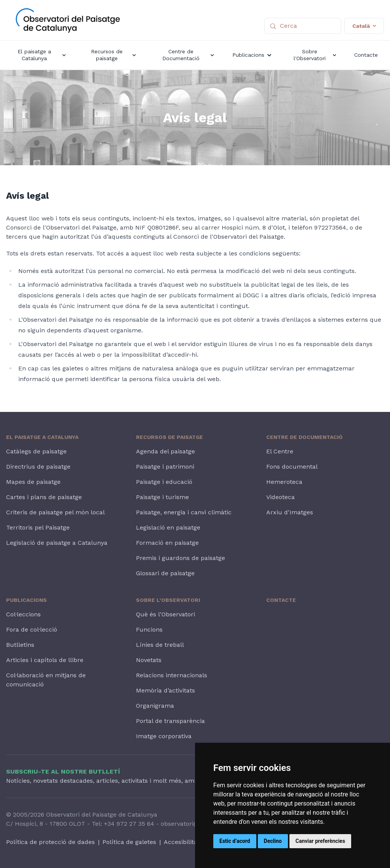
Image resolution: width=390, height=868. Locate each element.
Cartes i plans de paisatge (44, 497)
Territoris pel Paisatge (38, 527)
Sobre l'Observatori (168, 600)
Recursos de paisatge (169, 437)
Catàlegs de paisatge (36, 451)
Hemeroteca (284, 482)
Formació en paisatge (167, 543)
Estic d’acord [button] (235, 841)
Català (364, 26)
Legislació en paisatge (168, 527)
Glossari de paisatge (165, 573)
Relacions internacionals (172, 675)
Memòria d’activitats (165, 690)
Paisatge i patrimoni (165, 467)
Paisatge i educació (164, 482)
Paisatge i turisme (162, 497)
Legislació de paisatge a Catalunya (57, 543)
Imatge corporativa (164, 736)
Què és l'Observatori (165, 614)
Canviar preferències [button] (320, 841)
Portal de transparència (170, 721)
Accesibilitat (182, 842)
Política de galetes (129, 842)
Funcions (149, 629)
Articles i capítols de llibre (45, 660)
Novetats (149, 660)
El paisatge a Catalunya (42, 437)
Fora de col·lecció (32, 629)
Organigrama (155, 706)
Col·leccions (23, 614)
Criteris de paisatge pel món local (55, 512)
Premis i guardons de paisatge (181, 558)
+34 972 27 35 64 (129, 824)
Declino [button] (273, 841)
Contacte (281, 600)
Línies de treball (160, 645)
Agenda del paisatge (165, 451)
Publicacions (26, 600)
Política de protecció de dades (50, 842)
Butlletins (20, 645)
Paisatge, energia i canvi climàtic (184, 512)
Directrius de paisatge (38, 467)
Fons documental (292, 467)
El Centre (280, 451)
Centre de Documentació (304, 437)
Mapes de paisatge (33, 482)
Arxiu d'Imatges (290, 512)
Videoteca (281, 497)
